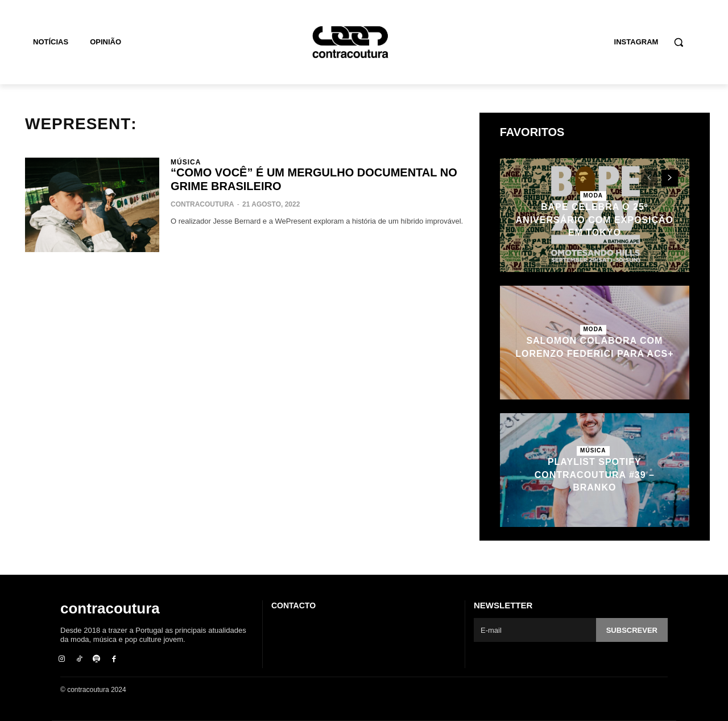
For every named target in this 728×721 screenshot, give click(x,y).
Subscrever (632, 630)
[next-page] (670, 178)
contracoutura (202, 204)
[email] (535, 630)
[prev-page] (649, 178)
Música (186, 162)
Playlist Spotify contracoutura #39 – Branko (595, 475)
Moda (593, 195)
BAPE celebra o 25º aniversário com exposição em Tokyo (595, 220)
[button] (679, 42)
